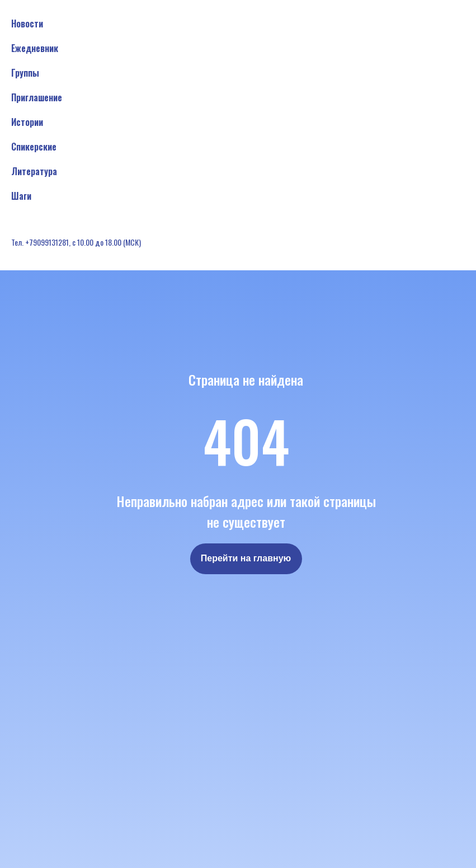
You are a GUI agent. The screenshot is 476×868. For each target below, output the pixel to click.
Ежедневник (35, 48)
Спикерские (34, 147)
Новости (27, 24)
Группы (25, 73)
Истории (27, 122)
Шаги (21, 196)
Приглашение (37, 97)
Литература (34, 171)
